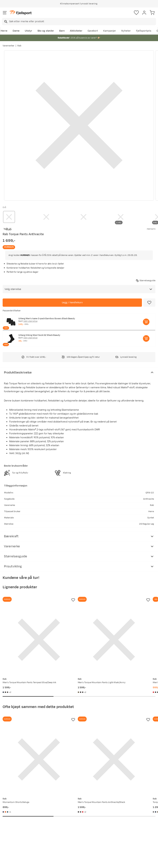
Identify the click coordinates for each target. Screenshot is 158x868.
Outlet (39, 823)
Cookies (97, 865)
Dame (16, 31)
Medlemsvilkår (76, 819)
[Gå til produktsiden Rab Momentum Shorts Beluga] (26, 721)
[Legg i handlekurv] (72, 303)
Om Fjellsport (76, 809)
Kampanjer (110, 31)
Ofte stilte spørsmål (9, 811)
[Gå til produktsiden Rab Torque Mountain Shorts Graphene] (125, 721)
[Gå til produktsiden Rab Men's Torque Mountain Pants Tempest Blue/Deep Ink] (26, 627)
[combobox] (79, 22)
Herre (4, 31)
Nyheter (126, 31)
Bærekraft (74, 830)
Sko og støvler (46, 31)
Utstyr (28, 31)
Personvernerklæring (67, 865)
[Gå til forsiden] (21, 13)
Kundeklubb (75, 814)
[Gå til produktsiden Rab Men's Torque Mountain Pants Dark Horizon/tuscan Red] (125, 627)
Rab (19, 46)
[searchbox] (82, 22)
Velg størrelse (30, 321)
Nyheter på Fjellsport (42, 816)
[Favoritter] (136, 13)
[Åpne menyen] (5, 13)
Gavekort (93, 31)
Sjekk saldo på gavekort (12, 820)
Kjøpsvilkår (84, 865)
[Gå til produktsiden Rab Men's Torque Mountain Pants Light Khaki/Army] (76, 627)
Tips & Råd (10, 833)
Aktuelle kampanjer (47, 809)
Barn (62, 31)
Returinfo (9, 827)
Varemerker (8, 46)
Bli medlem (144, 781)
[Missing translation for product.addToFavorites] (149, 303)
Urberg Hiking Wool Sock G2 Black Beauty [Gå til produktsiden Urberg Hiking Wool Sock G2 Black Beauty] (39, 335)
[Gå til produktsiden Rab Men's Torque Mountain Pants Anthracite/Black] (76, 721)
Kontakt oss (10, 847)
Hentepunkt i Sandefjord (11, 840)
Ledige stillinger (77, 825)
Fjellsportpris (144, 31)
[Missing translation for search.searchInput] (5, 22)
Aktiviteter (76, 31)
